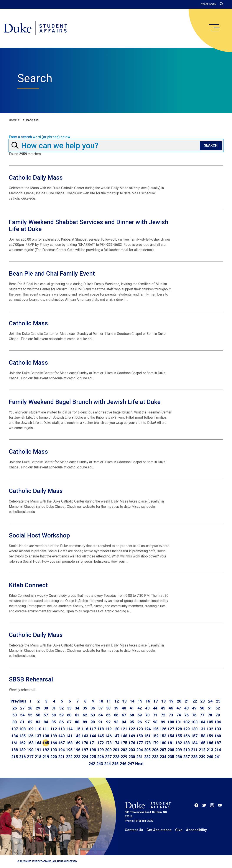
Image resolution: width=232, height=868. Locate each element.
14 (132, 701)
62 (85, 715)
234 (163, 757)
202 (124, 750)
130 (194, 729)
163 (30, 743)
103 (194, 722)
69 (140, 715)
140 (61, 736)
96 (140, 722)
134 (15, 736)
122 (132, 729)
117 (93, 729)
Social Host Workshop (39, 535)
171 (93, 743)
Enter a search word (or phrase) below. (40, 137)
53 (15, 715)
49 (194, 708)
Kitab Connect (28, 585)
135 (22, 736)
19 (171, 701)
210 (186, 750)
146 (108, 736)
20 (179, 701)
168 (69, 743)
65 (108, 715)
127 (171, 729)
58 (54, 715)
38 (108, 708)
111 (46, 729)
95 (132, 722)
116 (85, 729)
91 (100, 722)
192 (46, 750)
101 (179, 722)
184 (194, 743)
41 (132, 708)
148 (124, 736)
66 (116, 715)
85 (54, 722)
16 (148, 701)
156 (186, 736)
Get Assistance (159, 830)
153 (163, 736)
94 (124, 722)
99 (163, 722)
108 (22, 729)
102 (186, 722)
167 (61, 743)
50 (202, 708)
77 (202, 715)
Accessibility (196, 830)
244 (107, 764)
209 (179, 750)
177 (140, 743)
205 (147, 750)
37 (100, 708)
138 (46, 736)
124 (147, 729)
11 (109, 701)
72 (163, 715)
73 (171, 715)
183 (186, 743)
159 (210, 736)
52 (218, 708)
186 (210, 743)
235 (171, 757)
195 (69, 750)
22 (195, 701)
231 (140, 757)
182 (179, 743)
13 (124, 701)
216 (22, 757)
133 (218, 729)
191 (38, 750)
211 (194, 750)
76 (194, 715)
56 (38, 715)
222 (69, 757)
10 (101, 701)
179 (155, 743)
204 (140, 750)
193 (54, 750)
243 (100, 764)
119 (108, 729)
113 (61, 729)
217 (30, 757)
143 (85, 736)
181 (171, 743)
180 (163, 743)
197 (85, 750)
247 (131, 764)
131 (202, 729)
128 (179, 729)
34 (77, 708)
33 (69, 708)
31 (54, 708)
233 (155, 757)
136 (30, 736)
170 (85, 743)
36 (93, 708)
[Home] (35, 28)
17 (156, 701)
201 (116, 750)
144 (93, 736)
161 (15, 743)
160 (218, 736)
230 (132, 757)
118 (100, 729)
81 (22, 722)
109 (30, 729)
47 (179, 708)
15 (140, 701)
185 (202, 743)
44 (155, 708)
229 (124, 757)
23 (202, 701)
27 (22, 708)
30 (46, 708)
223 (77, 757)
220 (54, 757)
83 (38, 722)
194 (61, 750)
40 (124, 708)
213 (210, 750)
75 (186, 715)
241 (218, 757)
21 (187, 701)
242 (92, 764)
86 (61, 722)
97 (147, 722)
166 (54, 743)
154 (171, 736)
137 (38, 736)
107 (15, 729)
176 (132, 743)
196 (77, 750)
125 (155, 729)
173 (108, 743)
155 (179, 736)
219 (46, 757)
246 (123, 764)
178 (147, 743)
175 (124, 743)
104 (202, 722)
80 (15, 722)
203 (132, 750)
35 (85, 708)
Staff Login (209, 4)
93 (116, 722)
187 (218, 743)
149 (132, 736)
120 (116, 729)
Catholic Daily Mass (36, 178)
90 (93, 722)
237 (186, 757)
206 (155, 750)
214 (218, 750)
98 (155, 722)
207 (163, 750)
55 (30, 715)
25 (218, 701)
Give (179, 830)
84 (46, 722)
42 (140, 708)
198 (93, 750)
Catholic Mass (28, 323)
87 (69, 722)
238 (194, 757)
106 (218, 722)
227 (108, 757)
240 (210, 757)
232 (147, 757)
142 (77, 736)
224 (85, 757)
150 (140, 736)
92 (108, 722)
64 (100, 715)
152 (155, 736)
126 (163, 729)
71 (155, 715)
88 (77, 722)
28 (30, 708)
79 (218, 715)
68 (132, 715)
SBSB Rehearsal (31, 679)
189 (22, 750)
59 (61, 715)
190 (30, 750)
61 (77, 715)
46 (171, 708)
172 (100, 743)
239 (202, 757)
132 (210, 729)
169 (77, 743)
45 (163, 708)
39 (116, 708)
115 (77, 729)
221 (61, 757)
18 (163, 701)
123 (140, 729)
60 (69, 715)
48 (186, 708)
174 (116, 743)
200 (108, 750)
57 (46, 715)
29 (38, 708)
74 (179, 715)
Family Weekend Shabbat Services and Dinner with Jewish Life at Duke (89, 226)
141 (69, 736)
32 (61, 708)
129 (186, 729)
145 (100, 736)
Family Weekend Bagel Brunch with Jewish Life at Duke (85, 402)
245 (115, 764)
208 (171, 750)
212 (202, 750)
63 (93, 715)
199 (100, 750)
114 (69, 729)
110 (38, 729)
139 (54, 736)
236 (179, 757)
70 (147, 715)
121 (124, 729)
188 (15, 750)
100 (171, 722)
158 (202, 736)
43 (147, 708)
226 (100, 757)
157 (194, 736)
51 (210, 708)
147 (116, 736)
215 (15, 757)
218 (38, 757)
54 (22, 715)
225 (93, 757)
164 (38, 743)
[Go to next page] (139, 764)
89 (85, 722)
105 (210, 722)
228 (116, 757)
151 (147, 736)
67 (124, 715)
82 (30, 722)
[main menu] (214, 28)
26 (15, 708)
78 (210, 715)
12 (117, 701)
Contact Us (134, 830)
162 (22, 743)
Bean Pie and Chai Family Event (52, 274)
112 (54, 729)
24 (210, 701)
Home (13, 120)
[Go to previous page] (18, 701)
